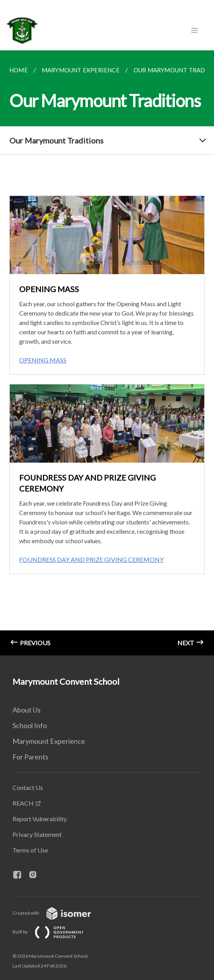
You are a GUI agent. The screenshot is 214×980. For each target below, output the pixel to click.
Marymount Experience (49, 741)
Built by (54, 932)
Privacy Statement (37, 834)
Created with (58, 913)
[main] (107, 353)
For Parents (30, 757)
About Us (27, 710)
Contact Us (28, 787)
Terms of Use (30, 850)
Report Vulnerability (40, 819)
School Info (30, 725)
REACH (23, 803)
